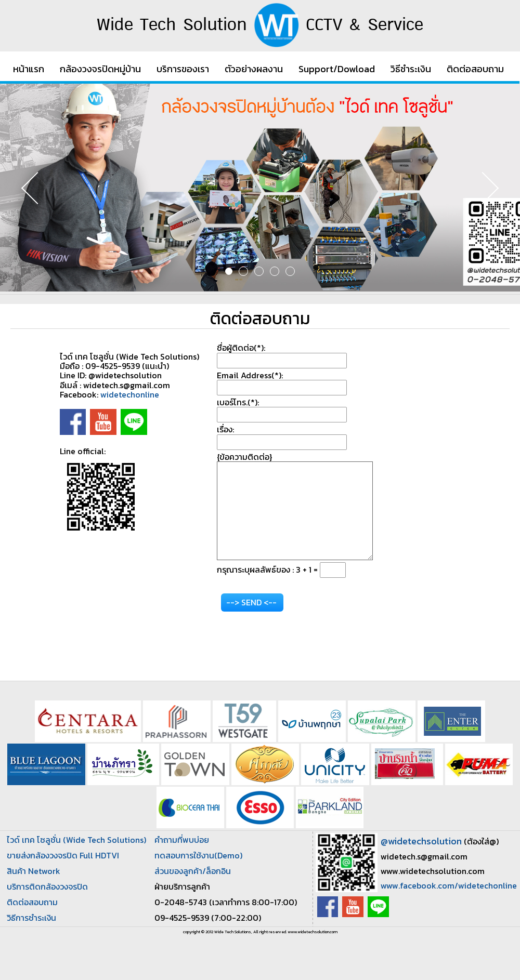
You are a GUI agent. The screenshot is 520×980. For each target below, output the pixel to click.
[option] (260, 188)
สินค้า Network (34, 871)
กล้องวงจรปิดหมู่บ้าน (100, 69)
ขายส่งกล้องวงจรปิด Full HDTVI (63, 855)
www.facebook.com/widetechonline (449, 885)
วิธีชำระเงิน (411, 69)
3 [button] (259, 271)
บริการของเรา (183, 69)
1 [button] (229, 271)
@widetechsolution (421, 841)
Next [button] (481, 188)
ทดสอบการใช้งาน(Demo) (198, 855)
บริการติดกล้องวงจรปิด (47, 886)
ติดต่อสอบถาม (475, 69)
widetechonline (130, 394)
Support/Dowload (337, 69)
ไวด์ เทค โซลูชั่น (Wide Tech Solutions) (76, 840)
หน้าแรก (29, 69)
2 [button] (243, 271)
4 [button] (275, 271)
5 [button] (290, 271)
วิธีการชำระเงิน (31, 918)
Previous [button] (39, 188)
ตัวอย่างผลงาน (254, 69)
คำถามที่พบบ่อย (182, 840)
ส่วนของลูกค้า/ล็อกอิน (193, 871)
